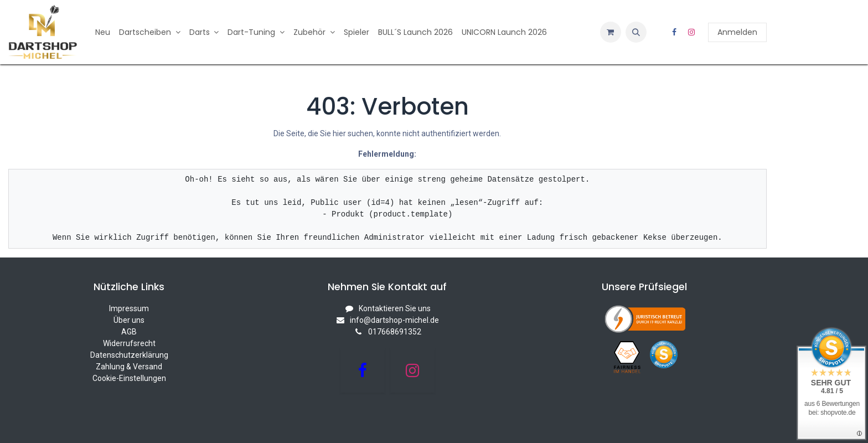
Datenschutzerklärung (129, 355)
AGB (129, 332)
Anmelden (737, 32)
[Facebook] (674, 32)
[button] (636, 32)
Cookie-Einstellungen (129, 378)
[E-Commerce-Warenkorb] (611, 32)
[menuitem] (103, 32)
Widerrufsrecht (129, 343)
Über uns (129, 320)
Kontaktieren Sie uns (395, 308)
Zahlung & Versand (129, 367)
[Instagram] (691, 32)
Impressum (129, 308)
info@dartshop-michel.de (394, 320)
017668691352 (395, 332)
